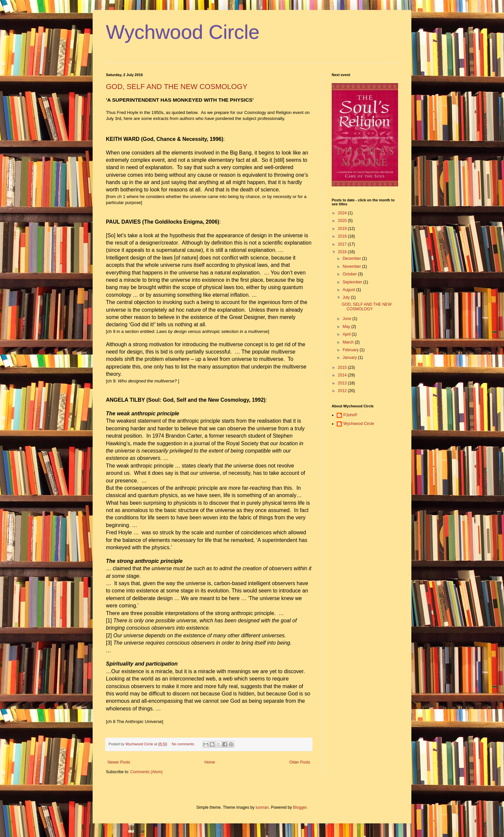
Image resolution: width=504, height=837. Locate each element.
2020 (343, 221)
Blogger (300, 807)
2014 (343, 375)
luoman (262, 807)
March (349, 342)
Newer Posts (119, 762)
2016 (343, 252)
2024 (343, 213)
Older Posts (300, 762)
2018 (343, 236)
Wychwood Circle (183, 32)
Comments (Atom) (146, 772)
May (347, 327)
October (350, 274)
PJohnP (350, 415)
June (347, 319)
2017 (343, 244)
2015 (343, 367)
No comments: (184, 744)
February (351, 350)
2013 (343, 383)
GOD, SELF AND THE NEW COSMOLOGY (177, 87)
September (353, 282)
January (350, 358)
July (347, 297)
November (352, 266)
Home (210, 762)
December (352, 259)
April (347, 334)
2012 (343, 391)
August (349, 290)
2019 (343, 229)
